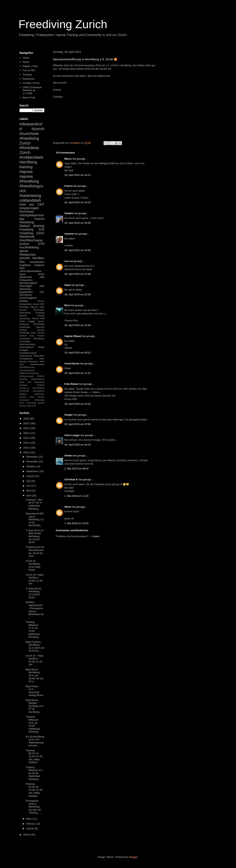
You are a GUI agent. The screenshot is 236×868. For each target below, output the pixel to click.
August (30, 476)
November (32, 461)
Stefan (68, 456)
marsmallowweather (31, 271)
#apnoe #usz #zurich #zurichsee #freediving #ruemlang (32, 338)
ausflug (24, 301)
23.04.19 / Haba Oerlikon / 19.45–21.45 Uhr (35, 579)
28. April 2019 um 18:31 (78, 175)
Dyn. (23, 262)
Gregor (69, 415)
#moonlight (26, 286)
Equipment (29, 79)
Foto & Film (29, 70)
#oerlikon (38, 258)
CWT (41, 204)
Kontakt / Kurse (31, 83)
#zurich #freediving (32, 221)
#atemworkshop (27, 344)
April (29, 496)
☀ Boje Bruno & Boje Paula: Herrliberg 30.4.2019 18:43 (34, 536)
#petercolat (26, 277)
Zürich (25, 152)
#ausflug (23, 379)
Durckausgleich (28, 298)
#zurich (24, 244)
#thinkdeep (29, 148)
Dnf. (42, 292)
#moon (41, 301)
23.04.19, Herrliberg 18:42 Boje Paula (33, 565)
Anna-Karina (72, 363)
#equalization (37, 262)
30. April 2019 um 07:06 (78, 424)
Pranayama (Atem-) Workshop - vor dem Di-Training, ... (33, 807)
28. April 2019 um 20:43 (78, 250)
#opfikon (23, 394)
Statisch (25, 226)
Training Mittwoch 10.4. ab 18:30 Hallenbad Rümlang (33, 724)
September (33, 471)
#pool (23, 274)
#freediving (29, 181)
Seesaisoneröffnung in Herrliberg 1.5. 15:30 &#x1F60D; (35, 519)
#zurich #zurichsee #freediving (32, 133)
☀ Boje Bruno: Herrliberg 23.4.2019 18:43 (34, 593)
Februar (31, 824)
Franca (69, 186)
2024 (27, 428)
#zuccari (40, 327)
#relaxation (39, 356)
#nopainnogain (29, 208)
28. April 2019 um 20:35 (78, 223)
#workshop (25, 327)
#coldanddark (31, 157)
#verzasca (33, 361)
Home (26, 58)
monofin (25, 258)
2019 (27, 452)
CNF (42, 304)
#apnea (26, 176)
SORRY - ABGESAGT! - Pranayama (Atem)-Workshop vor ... (35, 610)
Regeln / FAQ (30, 66)
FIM (42, 318)
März (29, 819)
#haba (41, 347)
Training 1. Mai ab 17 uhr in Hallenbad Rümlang (34, 504)
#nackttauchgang (28, 353)
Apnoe (24, 251)
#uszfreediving (29, 247)
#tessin (23, 361)
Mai (29, 491)
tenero (41, 321)
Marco (68, 159)
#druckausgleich (29, 283)
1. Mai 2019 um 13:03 (77, 523)
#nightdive (25, 265)
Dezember (32, 457)
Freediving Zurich (63, 24)
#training (39, 226)
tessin (36, 304)
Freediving (27, 230)
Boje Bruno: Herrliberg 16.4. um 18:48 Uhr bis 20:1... (34, 675)
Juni (29, 486)
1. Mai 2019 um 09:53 (77, 469)
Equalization (26, 292)
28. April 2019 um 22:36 (78, 294)
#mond (35, 318)
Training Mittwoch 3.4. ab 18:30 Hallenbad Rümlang (34, 773)
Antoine (69, 234)
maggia (32, 321)
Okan (68, 285)
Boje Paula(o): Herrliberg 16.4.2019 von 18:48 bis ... (35, 646)
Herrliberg (28, 162)
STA (41, 230)
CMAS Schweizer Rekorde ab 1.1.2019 (32, 90)
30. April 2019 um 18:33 (78, 445)
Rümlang (24, 307)
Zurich (25, 143)
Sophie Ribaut (73, 336)
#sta (42, 277)
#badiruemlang (38, 379)
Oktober (31, 466)
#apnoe (26, 172)
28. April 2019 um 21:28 (78, 274)
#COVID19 (26, 295)
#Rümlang (25, 289)
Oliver (68, 507)
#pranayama (26, 356)
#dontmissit (27, 237)
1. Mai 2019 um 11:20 (77, 496)
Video (22, 321)
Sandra (69, 213)
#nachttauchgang (31, 240)
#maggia (24, 350)
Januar (30, 828)
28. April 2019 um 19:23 (78, 202)
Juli (28, 481)
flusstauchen (26, 304)
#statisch (39, 265)
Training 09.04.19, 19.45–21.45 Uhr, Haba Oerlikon (34, 756)
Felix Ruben (72, 384)
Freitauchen (26, 280)
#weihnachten (37, 364)
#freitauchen (28, 255)
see (31, 204)
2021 (27, 443)
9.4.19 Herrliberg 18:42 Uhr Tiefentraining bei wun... (35, 741)
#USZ (41, 274)
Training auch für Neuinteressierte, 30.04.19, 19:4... (35, 551)
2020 (27, 448)
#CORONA (39, 324)
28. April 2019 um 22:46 (78, 325)
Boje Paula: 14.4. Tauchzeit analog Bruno (34, 691)
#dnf (42, 286)
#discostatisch (27, 347)
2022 (27, 438)
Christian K (71, 479)
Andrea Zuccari (32, 330)
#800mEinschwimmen (29, 373)
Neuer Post (29, 97)
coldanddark (30, 200)
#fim (29, 382)
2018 (27, 835)
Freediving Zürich (32, 233)
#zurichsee (27, 212)
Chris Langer (72, 435)
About (26, 62)
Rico (67, 305)
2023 (27, 433)
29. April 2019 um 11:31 (78, 373)
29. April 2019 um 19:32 (78, 404)
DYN (41, 244)
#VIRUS (41, 376)
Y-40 (34, 406)
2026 (27, 419)
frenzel (41, 333)
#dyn (22, 268)
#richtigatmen (26, 359)
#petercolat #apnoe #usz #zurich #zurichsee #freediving (32, 397)
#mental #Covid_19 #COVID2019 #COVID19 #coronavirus (32, 388)
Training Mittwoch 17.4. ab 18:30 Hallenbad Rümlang (33, 629)
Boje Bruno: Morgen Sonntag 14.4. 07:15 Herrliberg (35, 706)
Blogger (134, 857)
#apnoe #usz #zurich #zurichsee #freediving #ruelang (32, 310)
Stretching (25, 333)
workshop (24, 324)
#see (42, 359)
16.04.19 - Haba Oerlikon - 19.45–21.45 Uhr (35, 660)
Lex (67, 261)
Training (27, 75)
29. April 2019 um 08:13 (78, 353)
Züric (33, 333)
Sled (29, 406)
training (26, 167)
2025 (27, 423)
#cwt (23, 204)
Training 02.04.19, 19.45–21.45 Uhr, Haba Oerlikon (34, 790)
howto (96, 536)
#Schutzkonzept (27, 376)
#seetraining (30, 195)
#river (22, 403)
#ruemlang (31, 403)
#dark (22, 382)
